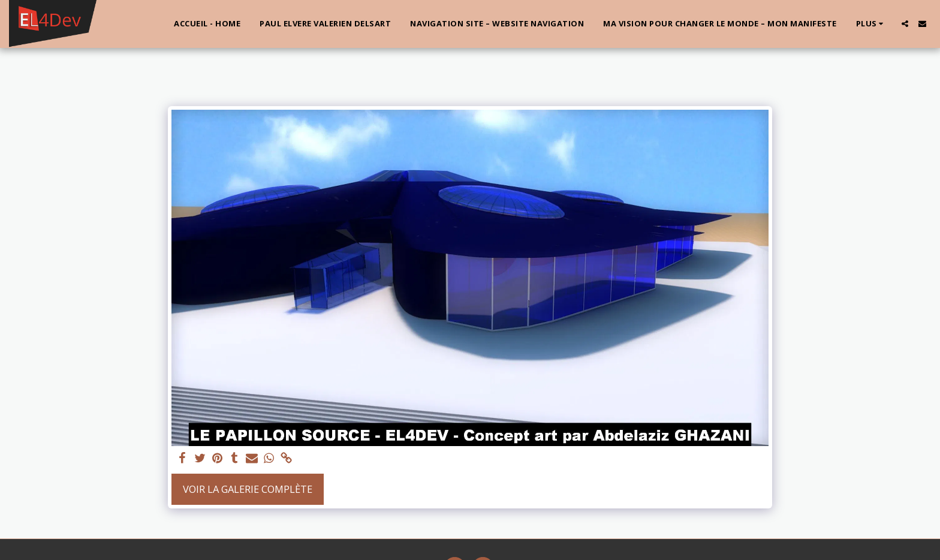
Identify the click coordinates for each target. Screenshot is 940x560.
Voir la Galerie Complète (248, 489)
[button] (905, 24)
